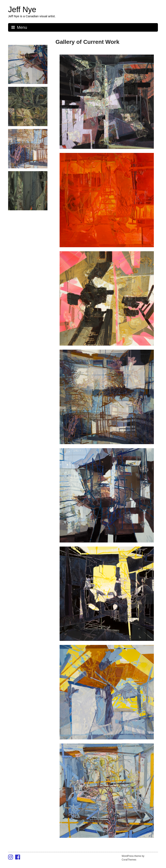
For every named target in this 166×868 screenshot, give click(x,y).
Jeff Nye (22, 10)
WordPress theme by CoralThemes (133, 858)
